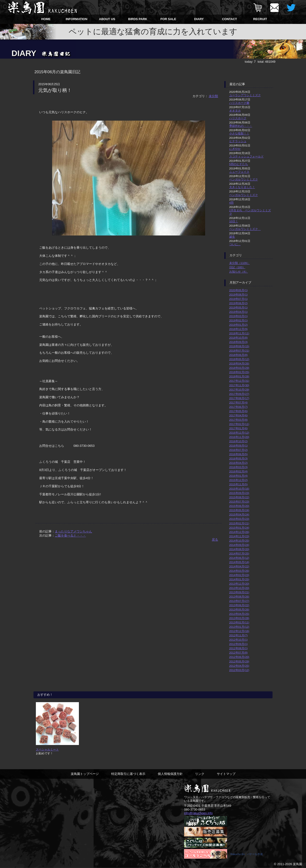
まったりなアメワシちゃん (73, 531)
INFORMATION (77, 19)
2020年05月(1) (238, 290)
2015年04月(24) (239, 514)
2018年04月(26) (239, 363)
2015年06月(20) (239, 506)
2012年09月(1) (238, 644)
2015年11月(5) (238, 484)
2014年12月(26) (239, 532)
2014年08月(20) (239, 549)
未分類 (213, 96)
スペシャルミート (47, 749)
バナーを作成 (255, 854)
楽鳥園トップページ (85, 774)
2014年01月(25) (239, 579)
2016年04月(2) (238, 463)
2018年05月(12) (239, 359)
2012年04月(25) (239, 666)
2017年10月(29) (239, 389)
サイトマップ (226, 774)
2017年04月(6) (238, 415)
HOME (46, 19)
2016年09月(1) (238, 445)
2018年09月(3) (238, 342)
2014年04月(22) (239, 566)
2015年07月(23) (239, 501)
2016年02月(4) (238, 471)
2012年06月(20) (239, 657)
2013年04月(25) (239, 614)
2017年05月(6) (238, 411)
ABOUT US (107, 19)
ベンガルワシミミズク (244, 179)
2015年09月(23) (239, 493)
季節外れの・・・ (241, 126)
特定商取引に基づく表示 (128, 774)
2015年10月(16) (239, 489)
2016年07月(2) (238, 450)
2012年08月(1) (238, 648)
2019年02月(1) (238, 320)
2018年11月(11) (239, 333)
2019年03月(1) (238, 316)
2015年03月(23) (239, 519)
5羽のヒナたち (239, 164)
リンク (200, 774)
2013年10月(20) (239, 588)
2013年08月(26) (239, 596)
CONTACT (230, 19)
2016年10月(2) (238, 441)
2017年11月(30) (239, 385)
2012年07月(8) (238, 652)
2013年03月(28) (239, 618)
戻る (215, 540)
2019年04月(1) (238, 312)
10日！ (234, 221)
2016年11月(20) (239, 437)
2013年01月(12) (239, 627)
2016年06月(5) (238, 454)
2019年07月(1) (238, 299)
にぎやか (235, 149)
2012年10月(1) (238, 640)
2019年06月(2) (238, 303)
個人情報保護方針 (170, 774)
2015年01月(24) (239, 528)
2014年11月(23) (239, 536)
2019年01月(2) (238, 325)
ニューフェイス (239, 172)
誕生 (232, 237)
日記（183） (237, 267)
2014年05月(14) (239, 562)
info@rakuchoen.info (198, 813)
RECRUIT (260, 19)
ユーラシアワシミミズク (245, 95)
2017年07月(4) (238, 402)
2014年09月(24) (239, 545)
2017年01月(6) (238, 428)
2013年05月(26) (239, 609)
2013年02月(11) (239, 622)
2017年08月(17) (239, 398)
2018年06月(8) (238, 355)
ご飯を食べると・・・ (70, 535)
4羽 (232, 203)
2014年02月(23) (239, 575)
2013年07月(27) (239, 601)
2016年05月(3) (238, 458)
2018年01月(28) (239, 376)
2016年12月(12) (239, 433)
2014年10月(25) (239, 540)
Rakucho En (238, 854)
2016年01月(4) (238, 476)
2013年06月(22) (239, 605)
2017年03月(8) (238, 420)
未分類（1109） (240, 263)
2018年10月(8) (238, 338)
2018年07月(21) (239, 350)
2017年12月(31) (239, 381)
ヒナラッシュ (238, 141)
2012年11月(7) (238, 635)
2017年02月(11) (239, 424)
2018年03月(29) (239, 368)
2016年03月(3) (238, 467)
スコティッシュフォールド (246, 156)
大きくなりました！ (242, 187)
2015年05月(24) (239, 510)
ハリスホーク (238, 118)
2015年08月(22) (239, 497)
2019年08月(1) (238, 294)
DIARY (199, 19)
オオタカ (235, 110)
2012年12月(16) (239, 631)
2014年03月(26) (239, 571)
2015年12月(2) (238, 480)
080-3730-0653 (195, 810)
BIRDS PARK (138, 19)
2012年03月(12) (239, 670)
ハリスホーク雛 (239, 103)
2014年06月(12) (239, 558)
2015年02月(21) (239, 523)
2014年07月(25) (239, 553)
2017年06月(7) (238, 407)
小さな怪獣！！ (239, 133)
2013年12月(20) (239, 584)
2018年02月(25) (239, 372)
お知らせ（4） (239, 272)
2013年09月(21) (239, 592)
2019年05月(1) (238, 307)
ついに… (235, 244)
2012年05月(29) (239, 661)
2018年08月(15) (239, 346)
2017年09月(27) (239, 394)
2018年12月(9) (238, 329)
